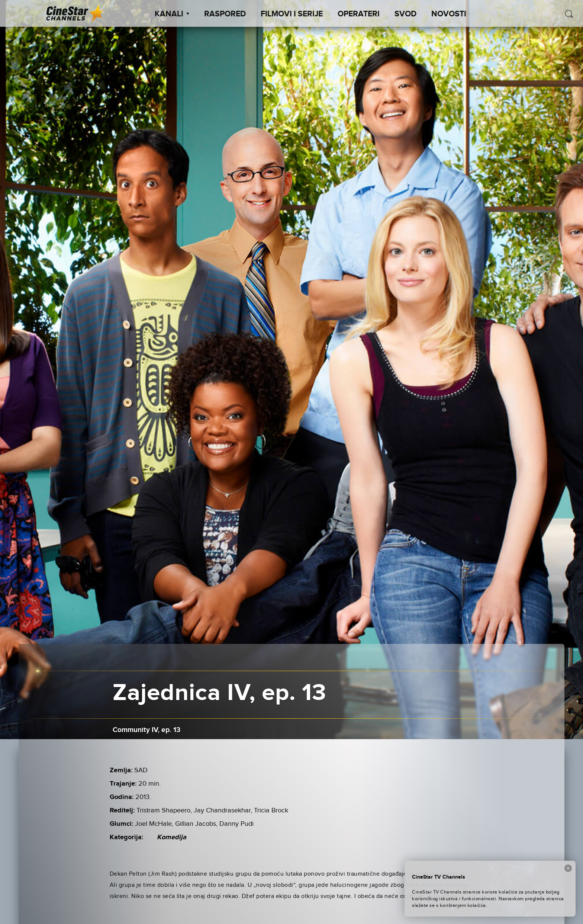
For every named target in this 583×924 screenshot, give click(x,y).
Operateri (359, 14)
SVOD (405, 14)
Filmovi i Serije (292, 14)
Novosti (449, 14)
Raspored (225, 14)
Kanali (172, 14)
